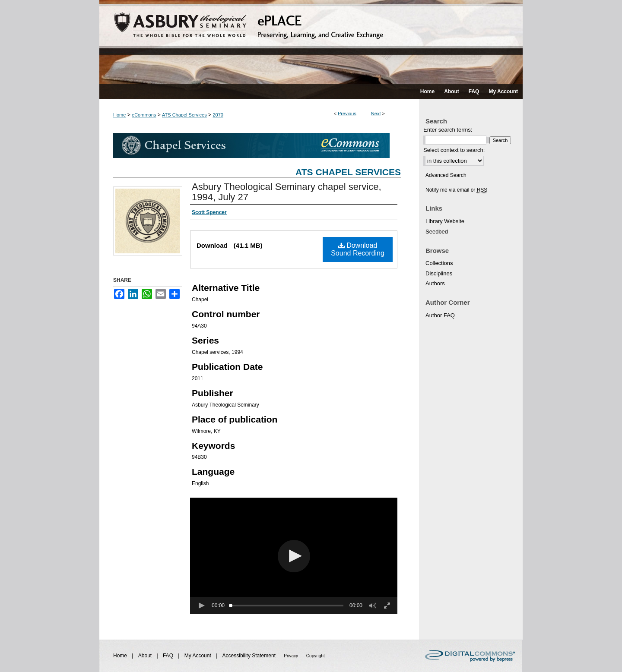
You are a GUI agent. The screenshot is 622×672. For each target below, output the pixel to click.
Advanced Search (446, 175)
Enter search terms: (448, 130)
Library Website (445, 221)
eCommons (144, 115)
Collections (439, 263)
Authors (435, 283)
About (146, 656)
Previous (347, 114)
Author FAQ (440, 315)
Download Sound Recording (358, 249)
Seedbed (437, 232)
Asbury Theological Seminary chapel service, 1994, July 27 (287, 192)
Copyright (316, 656)
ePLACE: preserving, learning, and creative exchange (311, 42)
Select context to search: (454, 150)
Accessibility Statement (250, 656)
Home (119, 115)
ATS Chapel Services (184, 115)
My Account (198, 656)
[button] (294, 556)
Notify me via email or (456, 190)
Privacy (292, 656)
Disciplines (439, 273)
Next (376, 114)
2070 (218, 115)
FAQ (169, 656)
